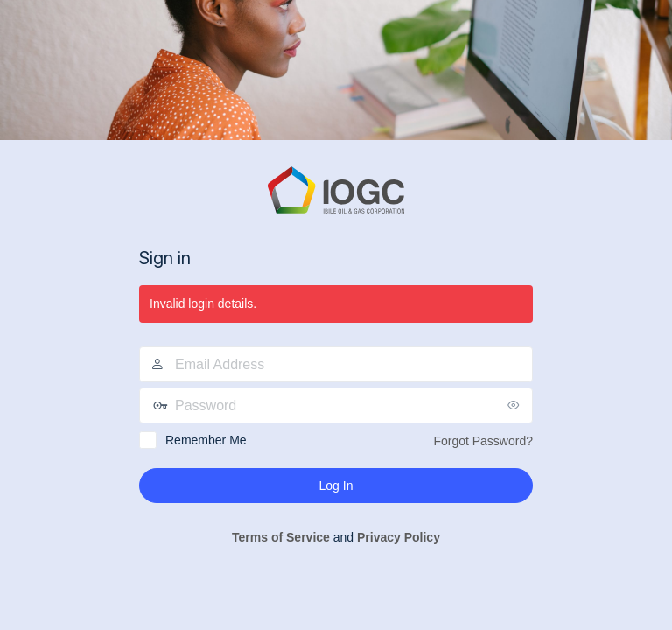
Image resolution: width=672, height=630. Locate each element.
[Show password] (515, 405)
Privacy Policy (399, 537)
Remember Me (206, 440)
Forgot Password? (483, 441)
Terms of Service (281, 537)
